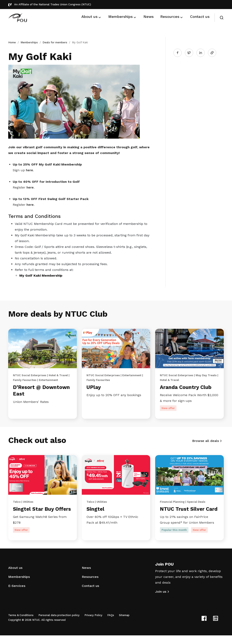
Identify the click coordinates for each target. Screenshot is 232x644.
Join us (161, 600)
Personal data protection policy (59, 624)
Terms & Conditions (21, 624)
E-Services (17, 594)
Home (12, 42)
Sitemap (124, 624)
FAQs (111, 624)
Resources (90, 585)
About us (15, 576)
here (29, 170)
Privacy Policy (93, 624)
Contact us (90, 594)
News (86, 576)
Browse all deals (205, 442)
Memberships (29, 42)
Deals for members (55, 42)
